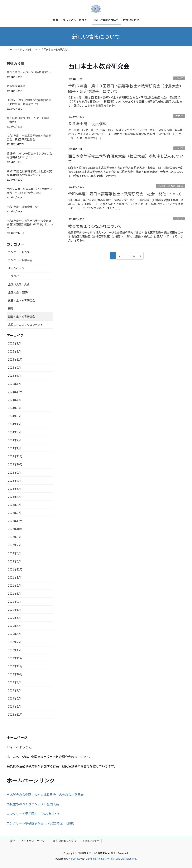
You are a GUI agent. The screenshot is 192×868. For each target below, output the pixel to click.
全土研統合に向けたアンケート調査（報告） (28, 120)
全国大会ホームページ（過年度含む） (29, 72)
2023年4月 (14, 497)
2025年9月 (14, 367)
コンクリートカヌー (20, 252)
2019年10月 (15, 674)
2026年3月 (14, 343)
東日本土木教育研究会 (22, 300)
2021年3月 (14, 593)
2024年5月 (14, 416)
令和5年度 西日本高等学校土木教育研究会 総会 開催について (125, 194)
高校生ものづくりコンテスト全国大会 (33, 804)
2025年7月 (14, 384)
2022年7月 (14, 545)
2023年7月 (14, 489)
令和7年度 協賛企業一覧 (22, 207)
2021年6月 (14, 585)
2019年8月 (14, 682)
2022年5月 (14, 561)
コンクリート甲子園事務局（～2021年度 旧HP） (41, 823)
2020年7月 (14, 618)
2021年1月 (14, 610)
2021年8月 (14, 577)
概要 (11, 308)
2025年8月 (14, 376)
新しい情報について (65, 841)
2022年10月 (15, 529)
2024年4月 (14, 424)
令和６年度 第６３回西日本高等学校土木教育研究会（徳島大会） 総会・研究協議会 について (126, 88)
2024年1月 (14, 448)
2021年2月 (14, 602)
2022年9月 (14, 537)
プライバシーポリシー (34, 841)
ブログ (179, 78)
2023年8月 (14, 481)
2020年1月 (14, 650)
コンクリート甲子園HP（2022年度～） (34, 814)
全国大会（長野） (19, 292)
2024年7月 (14, 400)
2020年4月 (14, 634)
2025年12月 (15, 359)
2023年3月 (14, 505)
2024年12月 (15, 392)
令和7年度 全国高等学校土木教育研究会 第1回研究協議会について (29, 173)
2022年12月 (15, 521)
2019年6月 (14, 698)
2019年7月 (14, 690)
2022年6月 (14, 553)
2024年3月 (14, 432)
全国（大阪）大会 (19, 284)
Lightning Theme (95, 859)
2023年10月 (15, 464)
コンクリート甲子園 (20, 260)
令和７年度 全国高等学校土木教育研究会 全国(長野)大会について (30, 191)
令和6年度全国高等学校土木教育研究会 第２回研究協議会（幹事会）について (30, 224)
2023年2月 (14, 513)
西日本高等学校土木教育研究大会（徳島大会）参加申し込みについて (126, 159)
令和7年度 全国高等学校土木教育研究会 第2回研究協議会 (29, 137)
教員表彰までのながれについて (95, 226)
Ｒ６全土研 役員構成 (87, 124)
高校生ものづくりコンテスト (26, 325)
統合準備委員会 (16, 86)
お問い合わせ (91, 841)
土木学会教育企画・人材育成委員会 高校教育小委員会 (45, 795)
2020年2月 (14, 642)
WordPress (74, 859)
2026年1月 (14, 351)
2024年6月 (14, 408)
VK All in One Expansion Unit (122, 859)
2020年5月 (14, 626)
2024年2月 (14, 440)
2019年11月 (15, 666)
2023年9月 (14, 473)
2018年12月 (15, 714)
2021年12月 (15, 569)
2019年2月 (14, 706)
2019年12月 (15, 658)
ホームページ (16, 268)
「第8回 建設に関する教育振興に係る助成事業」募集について (29, 102)
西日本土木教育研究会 (170, 186)
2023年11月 (15, 456)
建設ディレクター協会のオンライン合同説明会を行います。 (29, 155)
